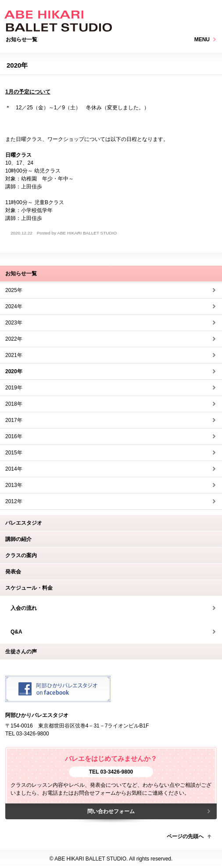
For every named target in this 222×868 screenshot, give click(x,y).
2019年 (14, 388)
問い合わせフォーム (111, 811)
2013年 (14, 485)
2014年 (14, 469)
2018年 (14, 404)
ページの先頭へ (185, 836)
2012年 (14, 501)
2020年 (14, 371)
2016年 (14, 436)
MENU (202, 40)
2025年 (14, 290)
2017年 (14, 420)
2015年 (14, 453)
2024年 (14, 306)
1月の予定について (28, 92)
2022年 (14, 339)
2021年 (14, 355)
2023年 (14, 323)
